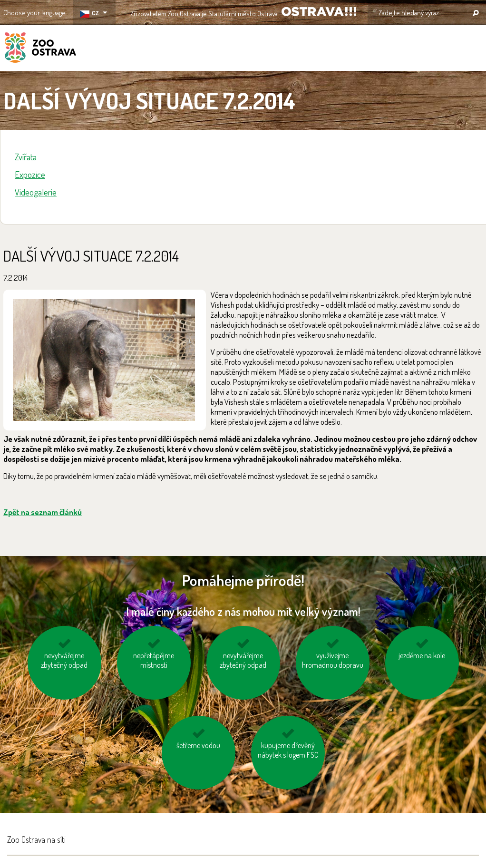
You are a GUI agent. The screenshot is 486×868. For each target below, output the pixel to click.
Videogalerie (36, 192)
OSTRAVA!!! (319, 12)
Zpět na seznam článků (43, 512)
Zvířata (26, 157)
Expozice (30, 174)
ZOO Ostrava (40, 49)
